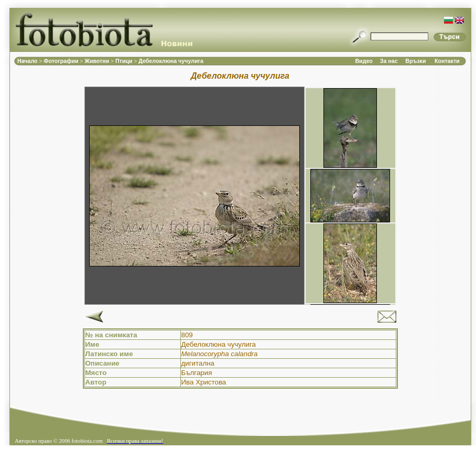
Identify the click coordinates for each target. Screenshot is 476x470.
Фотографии (62, 61)
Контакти (447, 61)
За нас (389, 61)
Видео (364, 61)
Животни (98, 61)
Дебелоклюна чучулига (171, 61)
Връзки (415, 61)
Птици (125, 61)
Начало (28, 61)
